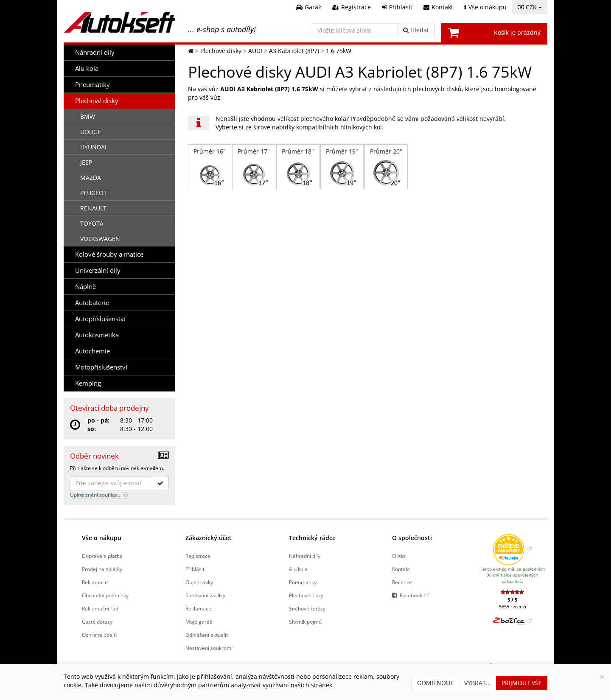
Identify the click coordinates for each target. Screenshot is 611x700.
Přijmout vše (522, 683)
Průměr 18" (298, 167)
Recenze (402, 582)
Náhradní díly (95, 52)
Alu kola (87, 69)
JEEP (86, 162)
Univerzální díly (98, 270)
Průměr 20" (386, 167)
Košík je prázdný (517, 32)
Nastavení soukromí (209, 648)
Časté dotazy (97, 622)
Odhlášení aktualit (207, 635)
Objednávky (199, 582)
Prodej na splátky (102, 569)
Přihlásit (195, 569)
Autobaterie (92, 303)
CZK (530, 7)
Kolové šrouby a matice (109, 254)
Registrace (198, 556)
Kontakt (401, 569)
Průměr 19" (342, 167)
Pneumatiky (92, 85)
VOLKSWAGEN (100, 239)
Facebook (411, 595)
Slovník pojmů (305, 622)
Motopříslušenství (101, 367)
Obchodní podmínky (105, 595)
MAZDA (91, 178)
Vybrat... (478, 683)
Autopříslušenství (100, 319)
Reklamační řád (100, 608)
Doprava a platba (102, 556)
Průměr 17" (254, 167)
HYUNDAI (93, 147)
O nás (399, 556)
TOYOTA (92, 223)
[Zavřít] (602, 677)
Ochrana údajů (99, 635)
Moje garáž (199, 622)
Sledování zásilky (205, 595)
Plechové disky (97, 101)
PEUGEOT (94, 193)
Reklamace (95, 582)
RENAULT (93, 208)
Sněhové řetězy (307, 608)
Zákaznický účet (209, 538)
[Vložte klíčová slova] (355, 30)
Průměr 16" (210, 167)
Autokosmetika (97, 335)
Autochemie (92, 351)
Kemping (88, 383)
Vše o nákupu (102, 538)
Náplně (85, 287)
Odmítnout (435, 683)
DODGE (91, 132)
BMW (88, 116)
